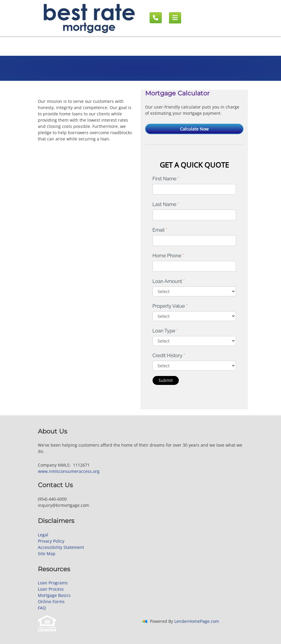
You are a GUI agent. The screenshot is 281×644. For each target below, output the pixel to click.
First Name (166, 179)
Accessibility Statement (61, 547)
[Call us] (156, 18)
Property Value (170, 306)
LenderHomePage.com (197, 621)
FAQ (42, 608)
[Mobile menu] (175, 18)
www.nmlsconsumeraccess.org (69, 471)
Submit (166, 380)
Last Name (166, 204)
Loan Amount (169, 281)
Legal (43, 535)
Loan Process (51, 589)
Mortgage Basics (54, 595)
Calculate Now (194, 129)
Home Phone (168, 256)
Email (160, 230)
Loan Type (165, 331)
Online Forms (51, 602)
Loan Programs (53, 583)
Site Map (47, 554)
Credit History (169, 356)
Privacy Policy (51, 541)
